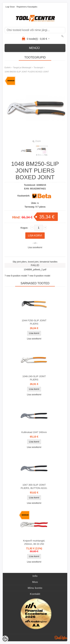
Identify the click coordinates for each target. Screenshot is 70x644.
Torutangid (38, 67)
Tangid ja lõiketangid (22, 67)
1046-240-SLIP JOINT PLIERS (34, 378)
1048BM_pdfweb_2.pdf (35, 270)
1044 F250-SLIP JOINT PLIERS (34, 322)
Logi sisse (10, 7)
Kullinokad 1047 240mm (34, 432)
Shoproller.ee (61, 638)
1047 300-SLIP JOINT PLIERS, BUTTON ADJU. (34, 486)
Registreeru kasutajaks (27, 7)
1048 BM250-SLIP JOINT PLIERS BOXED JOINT (27, 72)
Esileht (8, 67)
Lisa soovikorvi (35, 247)
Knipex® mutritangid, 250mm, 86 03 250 (34, 542)
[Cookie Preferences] (5, 639)
